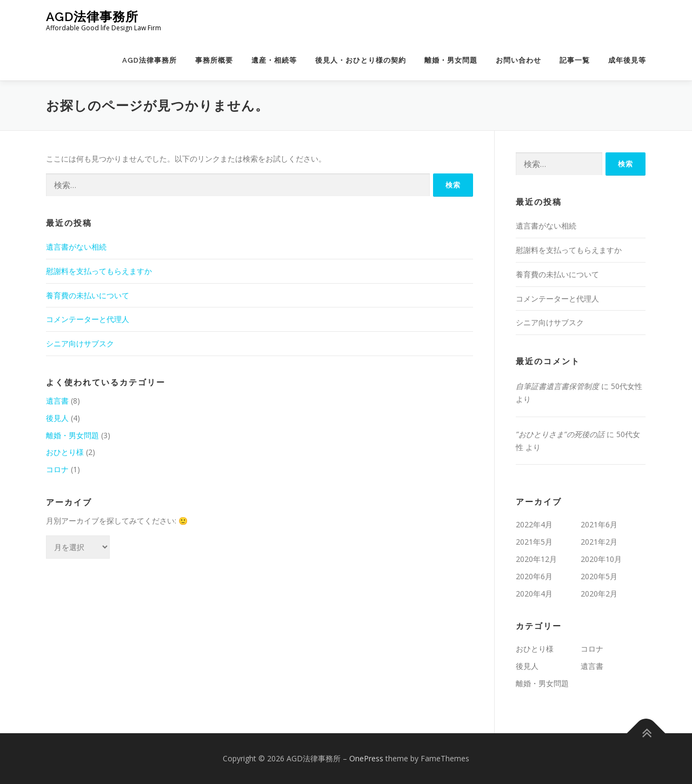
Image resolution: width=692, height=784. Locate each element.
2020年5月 (599, 576)
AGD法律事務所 (92, 16)
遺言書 (57, 401)
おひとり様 (65, 452)
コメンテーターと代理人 (88, 319)
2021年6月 (599, 524)
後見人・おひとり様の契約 (361, 60)
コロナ (57, 469)
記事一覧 (575, 60)
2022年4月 (534, 524)
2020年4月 (534, 594)
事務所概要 (214, 60)
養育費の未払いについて (88, 295)
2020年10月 (601, 559)
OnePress (366, 758)
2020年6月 (534, 576)
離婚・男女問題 (451, 60)
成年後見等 (627, 60)
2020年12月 (536, 559)
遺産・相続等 (274, 60)
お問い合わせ (518, 60)
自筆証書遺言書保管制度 (557, 386)
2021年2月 (599, 542)
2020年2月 (599, 594)
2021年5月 (534, 542)
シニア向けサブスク (80, 343)
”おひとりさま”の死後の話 (560, 434)
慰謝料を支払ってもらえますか (99, 271)
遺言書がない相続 (76, 247)
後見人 (57, 418)
